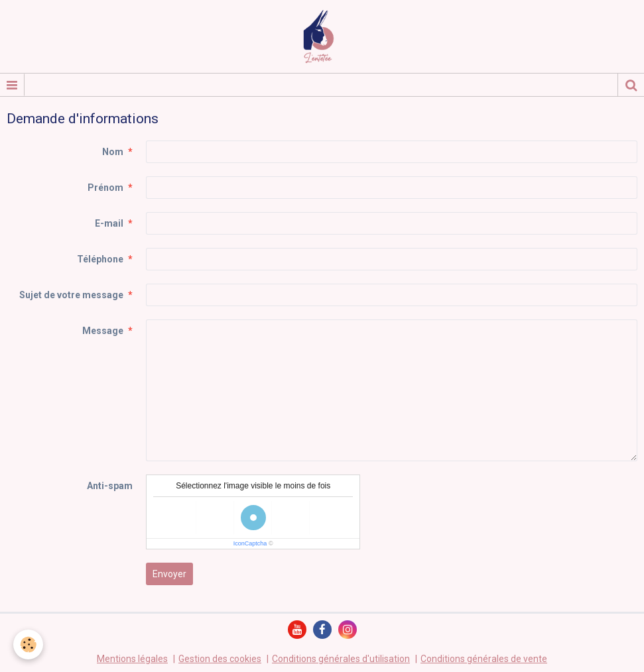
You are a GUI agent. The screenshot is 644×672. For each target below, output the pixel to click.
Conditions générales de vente (484, 659)
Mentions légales (132, 659)
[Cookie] (28, 644)
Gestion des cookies (220, 659)
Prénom (105, 188)
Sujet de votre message (71, 295)
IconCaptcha (250, 543)
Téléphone (100, 259)
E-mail (109, 223)
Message (103, 331)
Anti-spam (110, 486)
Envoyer (169, 574)
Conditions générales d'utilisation (341, 659)
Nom (113, 152)
